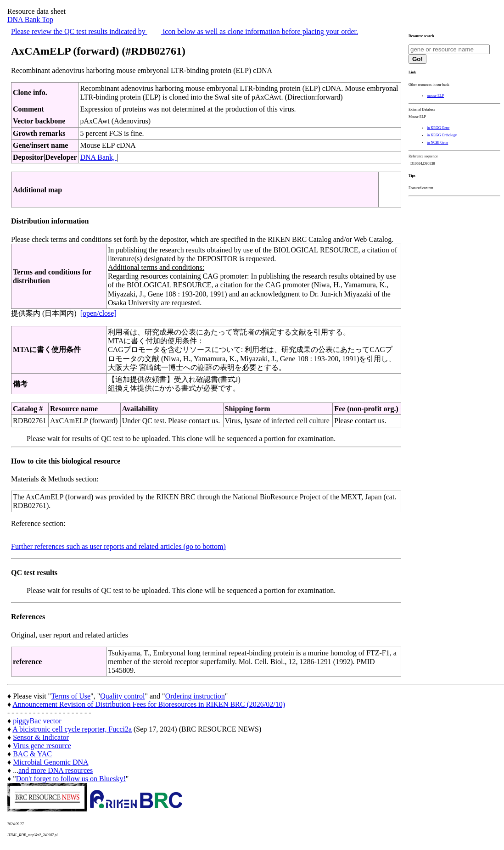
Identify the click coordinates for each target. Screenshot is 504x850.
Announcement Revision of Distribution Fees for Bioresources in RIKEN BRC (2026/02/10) (149, 704)
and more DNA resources (56, 770)
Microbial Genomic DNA (50, 762)
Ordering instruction (195, 696)
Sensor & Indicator (41, 737)
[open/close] (98, 313)
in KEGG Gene (438, 128)
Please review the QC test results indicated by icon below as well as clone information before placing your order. (185, 31)
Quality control (122, 696)
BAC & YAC (32, 754)
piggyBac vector (37, 721)
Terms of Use (71, 696)
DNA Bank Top (30, 20)
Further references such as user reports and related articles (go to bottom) (118, 546)
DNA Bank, (98, 157)
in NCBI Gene (437, 143)
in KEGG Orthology (442, 135)
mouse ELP (435, 96)
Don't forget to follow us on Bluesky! (71, 779)
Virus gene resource (42, 746)
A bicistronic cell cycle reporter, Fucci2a (72, 729)
